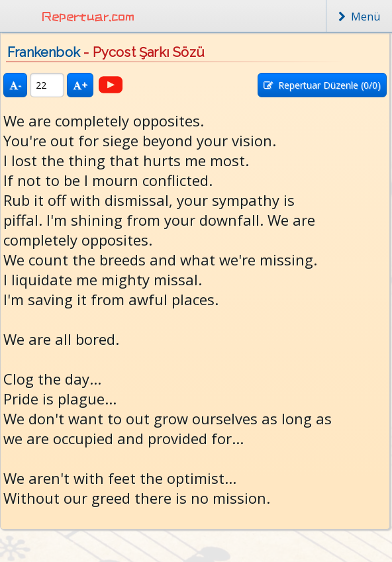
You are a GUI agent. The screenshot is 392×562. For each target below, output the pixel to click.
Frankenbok (44, 52)
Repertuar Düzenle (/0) (322, 85)
